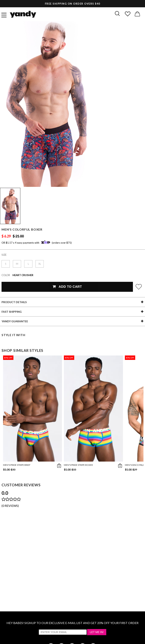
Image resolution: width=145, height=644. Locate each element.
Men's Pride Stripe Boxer (78, 465)
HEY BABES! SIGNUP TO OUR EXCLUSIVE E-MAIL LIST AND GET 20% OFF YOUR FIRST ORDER (72, 623)
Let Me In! (97, 632)
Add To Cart (67, 287)
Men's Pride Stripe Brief (17, 465)
